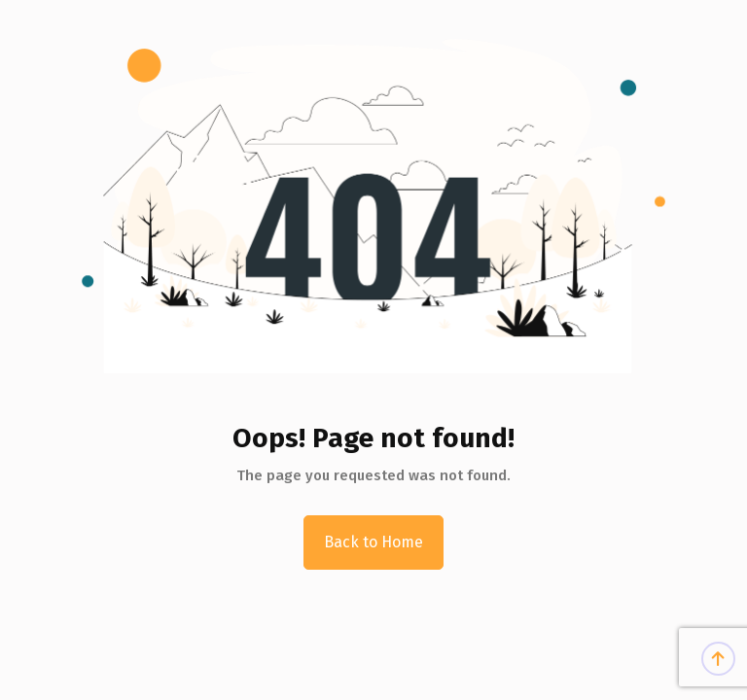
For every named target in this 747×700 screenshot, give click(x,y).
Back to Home (373, 542)
